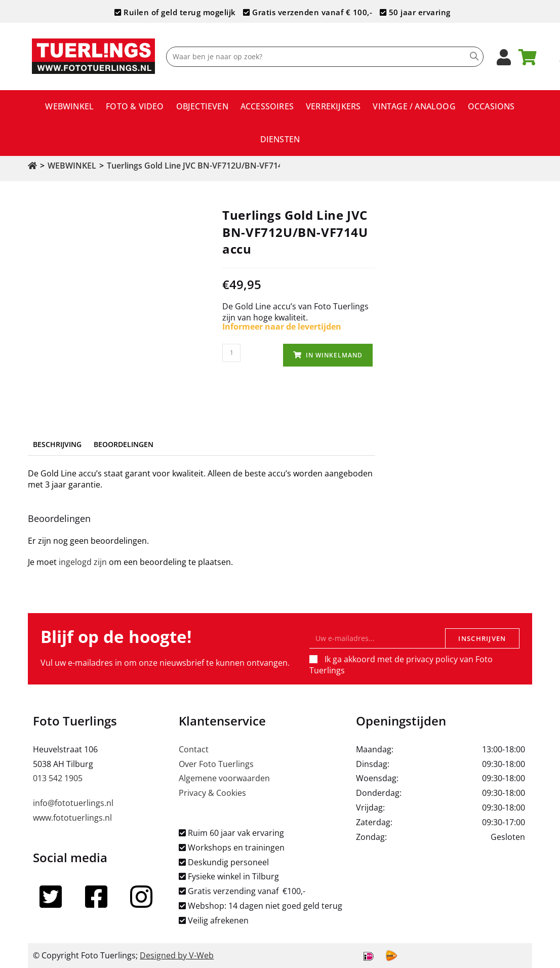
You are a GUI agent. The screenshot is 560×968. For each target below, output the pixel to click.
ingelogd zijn (83, 562)
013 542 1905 (58, 778)
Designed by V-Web (177, 955)
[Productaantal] (231, 353)
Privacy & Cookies (212, 793)
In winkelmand (334, 355)
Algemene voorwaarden (224, 778)
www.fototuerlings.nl (72, 818)
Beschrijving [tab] (57, 444)
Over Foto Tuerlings (216, 764)
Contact (194, 749)
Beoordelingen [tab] (124, 444)
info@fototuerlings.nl (73, 803)
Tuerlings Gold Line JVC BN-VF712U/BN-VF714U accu (208, 166)
